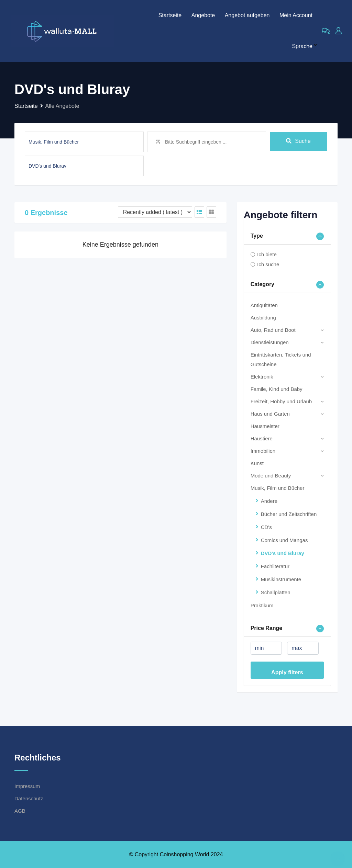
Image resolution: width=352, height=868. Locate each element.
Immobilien (263, 451)
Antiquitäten (264, 305)
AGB (20, 811)
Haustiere (262, 438)
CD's (266, 527)
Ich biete (267, 254)
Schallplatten (276, 592)
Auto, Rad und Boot (273, 330)
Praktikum (262, 605)
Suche (298, 142)
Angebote (203, 15)
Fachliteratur (275, 566)
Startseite (170, 15)
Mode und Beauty (271, 476)
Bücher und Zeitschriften (289, 514)
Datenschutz (29, 798)
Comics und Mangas (284, 540)
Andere (269, 501)
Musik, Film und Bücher (278, 488)
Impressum (27, 786)
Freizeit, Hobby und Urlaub (281, 401)
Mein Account (296, 15)
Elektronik (262, 377)
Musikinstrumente (281, 579)
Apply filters (287, 672)
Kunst (257, 463)
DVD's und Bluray (283, 553)
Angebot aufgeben (247, 15)
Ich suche (268, 264)
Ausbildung (263, 318)
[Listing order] (155, 212)
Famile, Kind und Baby (277, 389)
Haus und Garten (270, 414)
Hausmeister (265, 426)
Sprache (302, 46)
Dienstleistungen (270, 342)
